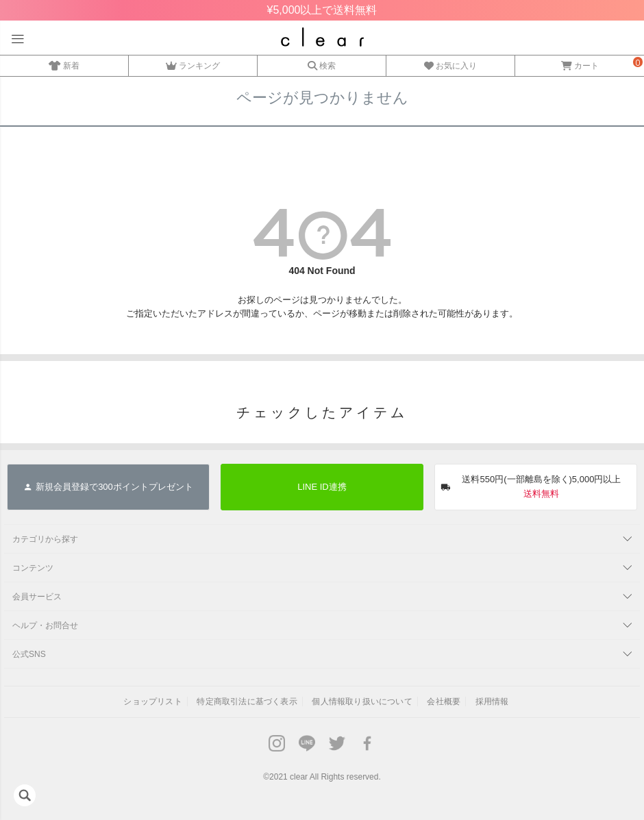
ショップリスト (152, 701)
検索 (322, 64)
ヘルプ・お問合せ (45, 625)
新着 (64, 64)
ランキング (193, 64)
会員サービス (37, 597)
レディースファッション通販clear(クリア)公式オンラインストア (322, 37)
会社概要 (444, 701)
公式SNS (29, 654)
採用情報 (492, 701)
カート (580, 64)
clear (299, 777)
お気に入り (450, 64)
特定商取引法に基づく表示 (247, 701)
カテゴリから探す (45, 539)
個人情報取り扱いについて (362, 701)
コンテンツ (33, 568)
